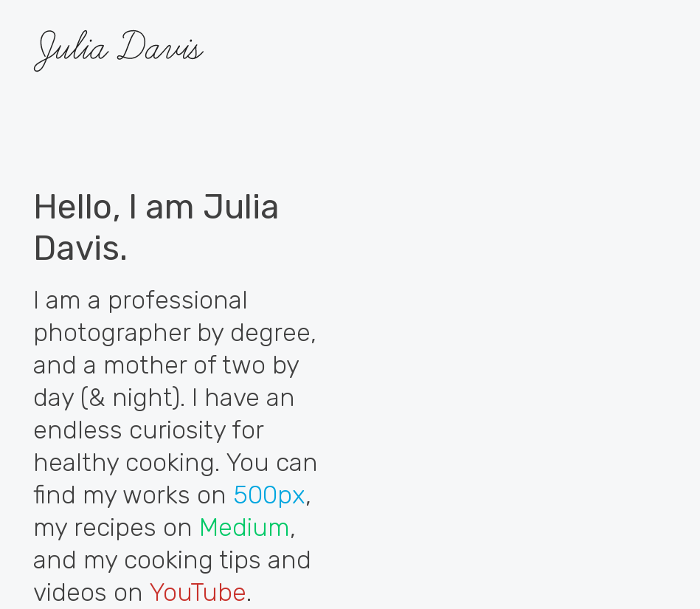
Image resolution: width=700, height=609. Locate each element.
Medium (245, 527)
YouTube (198, 592)
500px (269, 495)
